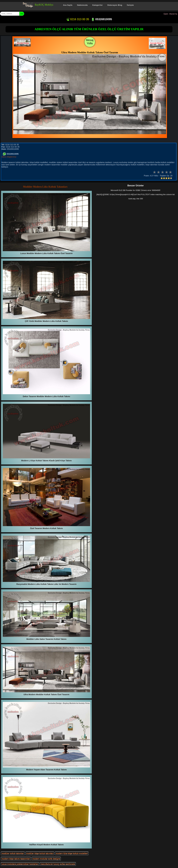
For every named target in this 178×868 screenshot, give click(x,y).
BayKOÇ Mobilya (44, 5)
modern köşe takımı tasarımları (16, 859)
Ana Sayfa (68, 5)
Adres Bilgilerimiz (9, 157)
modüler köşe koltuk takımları (40, 853)
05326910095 (102, 19)
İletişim (130, 5)
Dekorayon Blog (115, 5)
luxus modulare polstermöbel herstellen (20, 864)
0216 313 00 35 (78, 19)
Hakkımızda (82, 5)
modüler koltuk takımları (13, 853)
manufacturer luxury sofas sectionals (58, 864)
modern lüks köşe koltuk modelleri (72, 853)
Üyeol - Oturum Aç (170, 14)
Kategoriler (97, 5)
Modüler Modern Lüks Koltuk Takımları (45, 187)
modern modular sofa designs (46, 859)
